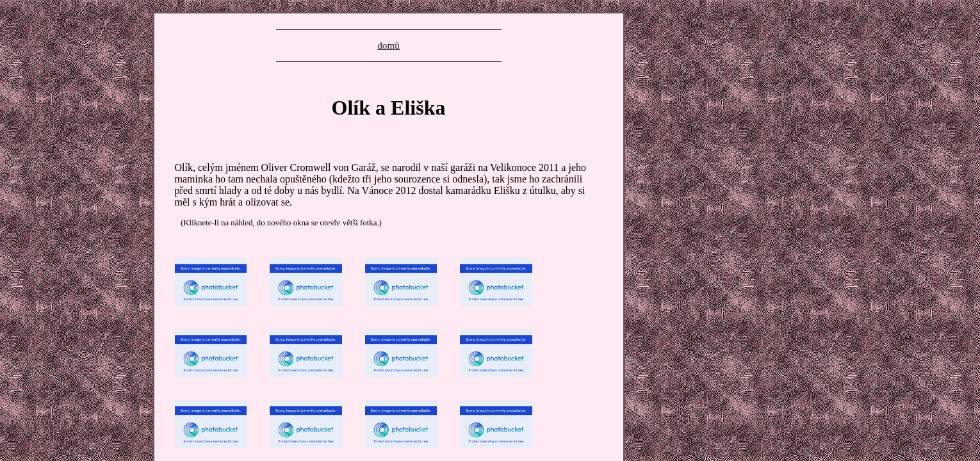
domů (388, 45)
